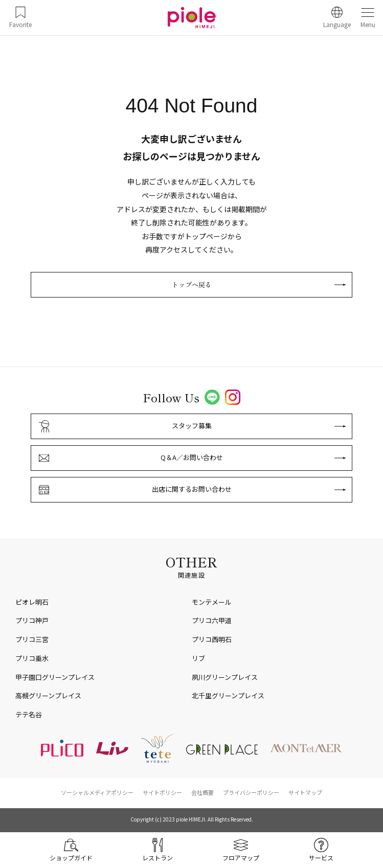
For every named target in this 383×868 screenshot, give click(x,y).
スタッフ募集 (192, 426)
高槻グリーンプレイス (48, 695)
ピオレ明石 (32, 602)
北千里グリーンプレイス (228, 695)
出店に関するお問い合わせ (192, 489)
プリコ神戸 (32, 620)
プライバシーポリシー (251, 792)
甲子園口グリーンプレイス (55, 677)
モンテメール (212, 602)
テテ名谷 (29, 714)
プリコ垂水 (32, 658)
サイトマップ (305, 792)
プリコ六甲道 (212, 620)
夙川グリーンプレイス (225, 677)
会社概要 (202, 792)
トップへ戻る (192, 284)
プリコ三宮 (32, 639)
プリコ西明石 (212, 639)
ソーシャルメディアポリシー (97, 792)
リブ (198, 658)
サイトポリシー (162, 792)
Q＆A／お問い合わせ (192, 457)
